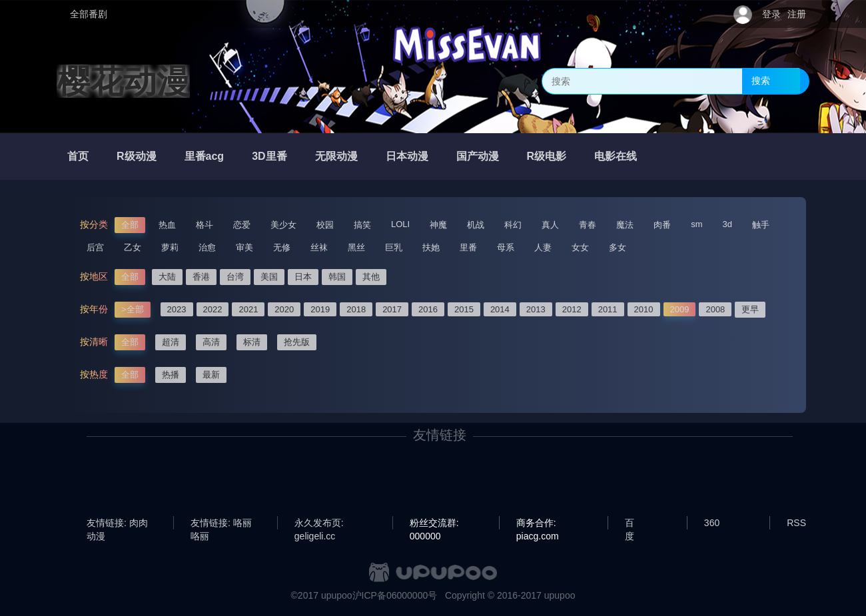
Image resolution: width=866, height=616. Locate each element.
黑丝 (356, 247)
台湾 (235, 277)
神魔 (438, 225)
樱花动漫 (123, 81)
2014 (500, 309)
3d (727, 224)
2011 (608, 309)
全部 (130, 225)
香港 (201, 277)
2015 (464, 309)
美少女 (283, 225)
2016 (428, 309)
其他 (371, 277)
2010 (644, 309)
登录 (771, 14)
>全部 (133, 309)
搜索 (761, 81)
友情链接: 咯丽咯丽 (221, 523)
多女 (618, 247)
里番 (468, 247)
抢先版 (297, 342)
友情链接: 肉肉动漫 (117, 523)
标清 (252, 342)
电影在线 (616, 156)
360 (712, 523)
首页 (78, 156)
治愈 (207, 247)
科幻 (513, 225)
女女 (580, 247)
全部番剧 (89, 14)
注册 (797, 14)
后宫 (95, 247)
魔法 (625, 225)
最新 (211, 375)
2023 (177, 309)
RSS (796, 523)
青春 (588, 225)
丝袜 (319, 247)
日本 (303, 277)
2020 (284, 309)
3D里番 (269, 156)
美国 (269, 277)
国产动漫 (478, 156)
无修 (282, 247)
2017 (392, 309)
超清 (171, 342)
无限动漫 (336, 156)
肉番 (662, 225)
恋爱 (242, 225)
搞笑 (362, 225)
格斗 (205, 225)
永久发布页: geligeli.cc (319, 523)
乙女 (133, 247)
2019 (320, 309)
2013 (536, 309)
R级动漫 (137, 156)
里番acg (205, 156)
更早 (750, 309)
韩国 (337, 277)
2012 (572, 309)
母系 (506, 247)
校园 (325, 225)
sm (696, 224)
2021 (248, 309)
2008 (715, 309)
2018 (356, 309)
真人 (550, 225)
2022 (213, 309)
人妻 (543, 247)
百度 (630, 523)
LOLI (400, 224)
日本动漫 (407, 156)
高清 (211, 342)
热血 (167, 225)
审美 (244, 247)
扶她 (431, 247)
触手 (761, 225)
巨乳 (394, 247)
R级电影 (547, 156)
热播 (171, 375)
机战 (476, 225)
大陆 (167, 277)
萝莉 (170, 247)
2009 (680, 309)
